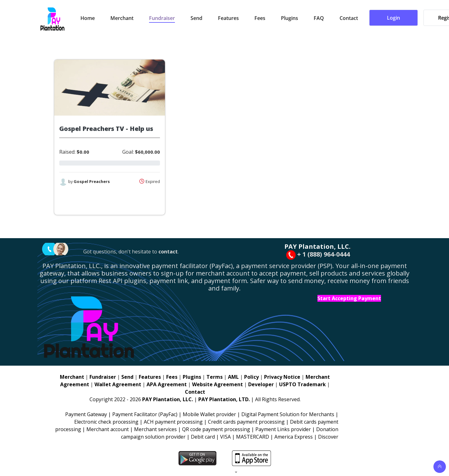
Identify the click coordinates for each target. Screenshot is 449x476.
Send (196, 18)
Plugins (290, 18)
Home (88, 18)
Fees (260, 18)
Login (393, 18)
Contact (349, 18)
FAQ (319, 18)
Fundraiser (162, 18)
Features (228, 18)
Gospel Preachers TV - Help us (106, 129)
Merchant (122, 18)
